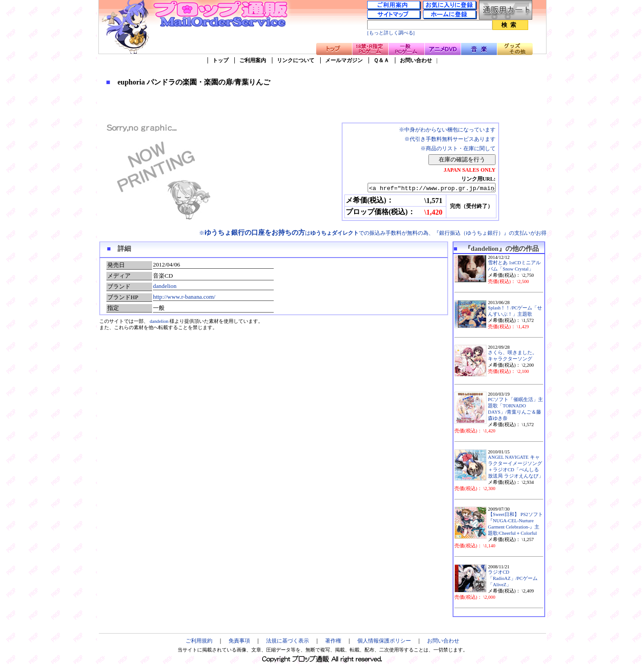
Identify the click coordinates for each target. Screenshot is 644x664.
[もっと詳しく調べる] (391, 33)
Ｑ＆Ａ (381, 60)
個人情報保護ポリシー (384, 641)
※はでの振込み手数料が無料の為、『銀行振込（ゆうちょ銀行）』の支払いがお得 (373, 233)
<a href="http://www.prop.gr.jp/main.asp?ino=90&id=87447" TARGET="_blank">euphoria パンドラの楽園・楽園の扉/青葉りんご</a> (424, 188)
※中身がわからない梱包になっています (447, 130)
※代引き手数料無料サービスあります (450, 139)
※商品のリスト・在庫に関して (458, 148)
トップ (220, 60)
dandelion (165, 286)
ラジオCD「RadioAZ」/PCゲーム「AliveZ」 (513, 578)
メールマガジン (344, 60)
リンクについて (296, 60)
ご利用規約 (199, 641)
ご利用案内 (253, 60)
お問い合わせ (416, 60)
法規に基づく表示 (288, 641)
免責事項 (239, 641)
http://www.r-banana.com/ (184, 297)
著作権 (333, 641)
